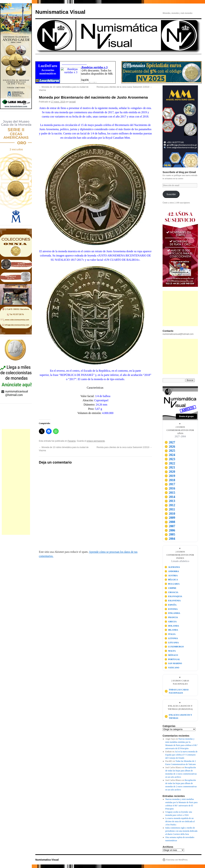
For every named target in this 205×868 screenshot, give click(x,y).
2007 (170, 526)
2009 (170, 518)
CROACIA (171, 592)
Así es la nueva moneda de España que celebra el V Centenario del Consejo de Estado (181, 755)
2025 (170, 451)
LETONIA (171, 638)
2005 (170, 534)
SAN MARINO (173, 663)
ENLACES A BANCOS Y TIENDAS (178, 716)
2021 (170, 467)
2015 (170, 493)
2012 (170, 505)
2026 (170, 447)
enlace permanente (96, 441)
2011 (170, 509)
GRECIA (171, 622)
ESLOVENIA (173, 601)
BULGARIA (172, 584)
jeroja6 (72, 102)
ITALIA (170, 634)
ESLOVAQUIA (173, 596)
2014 (170, 497)
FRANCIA (171, 617)
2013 (170, 501)
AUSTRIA (171, 576)
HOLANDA (172, 626)
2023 (170, 459)
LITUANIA (172, 643)
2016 (170, 488)
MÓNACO (171, 655)
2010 (170, 514)
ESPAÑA (171, 605)
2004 (170, 539)
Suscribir (171, 194)
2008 (170, 522)
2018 (170, 480)
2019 (170, 476)
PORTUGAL (172, 659)
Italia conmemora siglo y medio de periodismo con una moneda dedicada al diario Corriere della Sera (181, 831)
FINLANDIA (172, 613)
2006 (170, 530)
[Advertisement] (16, 482)
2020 (170, 472)
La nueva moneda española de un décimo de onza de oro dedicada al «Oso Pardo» (180, 821)
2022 (170, 463)
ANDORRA (172, 571)
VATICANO (172, 668)
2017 (170, 484)
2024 (170, 455)
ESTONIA (171, 609)
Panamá (72, 441)
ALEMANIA (172, 567)
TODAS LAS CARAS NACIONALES (177, 691)
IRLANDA (171, 630)
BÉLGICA (171, 580)
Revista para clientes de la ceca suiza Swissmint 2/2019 (124, 87)
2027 (170, 442)
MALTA (170, 651)
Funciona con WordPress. (177, 860)
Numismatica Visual (60, 12)
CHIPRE (170, 588)
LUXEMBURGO (174, 647)
